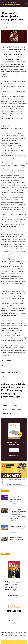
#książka (16, 401)
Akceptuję (14, 642)
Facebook (15, 27)
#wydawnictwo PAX (17, 409)
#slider (5, 409)
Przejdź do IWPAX (13, 595)
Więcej (13, 637)
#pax (15, 405)
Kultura (12, 23)
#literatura (6, 405)
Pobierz (13, 450)
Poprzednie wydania (14, 455)
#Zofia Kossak (7, 414)
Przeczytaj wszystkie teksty (11, 377)
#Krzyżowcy (6, 401)
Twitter (22, 27)
